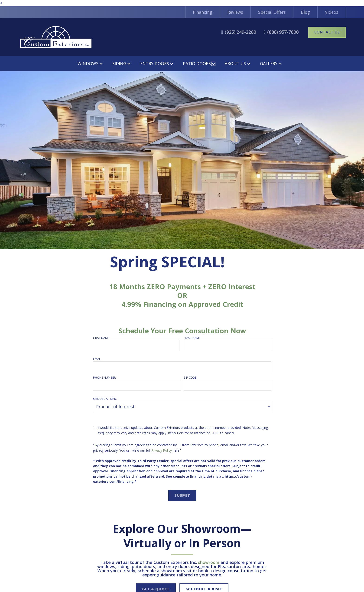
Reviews (235, 12)
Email (97, 359)
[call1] (239, 32)
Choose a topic (105, 399)
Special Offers (272, 12)
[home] (56, 37)
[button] (90, 64)
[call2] (281, 32)
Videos (332, 12)
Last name (193, 338)
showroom (209, 562)
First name (101, 338)
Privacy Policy (161, 450)
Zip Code (190, 377)
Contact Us (327, 32)
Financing (203, 12)
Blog (305, 12)
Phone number (104, 377)
